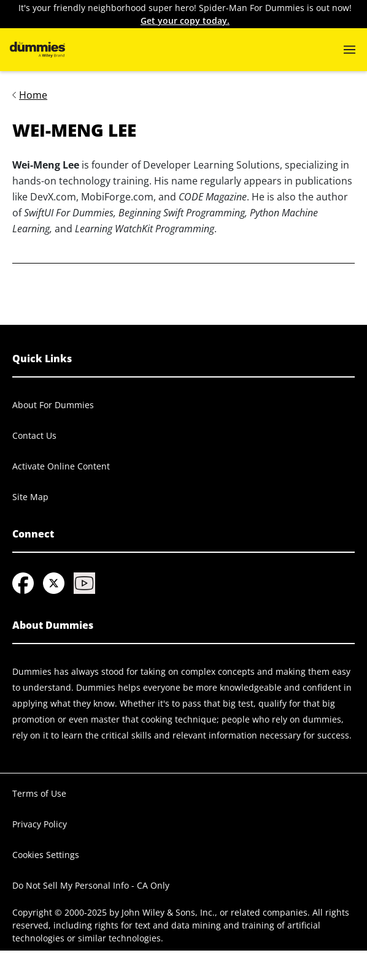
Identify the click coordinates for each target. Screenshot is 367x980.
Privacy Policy (40, 824)
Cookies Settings (46, 855)
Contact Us (34, 435)
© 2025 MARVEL (45, 964)
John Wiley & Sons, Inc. (168, 912)
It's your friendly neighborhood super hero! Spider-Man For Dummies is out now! (185, 14)
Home (33, 95)
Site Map (30, 497)
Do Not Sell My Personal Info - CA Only (91, 885)
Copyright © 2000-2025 (60, 912)
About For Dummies (53, 405)
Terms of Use (39, 793)
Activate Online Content (61, 466)
